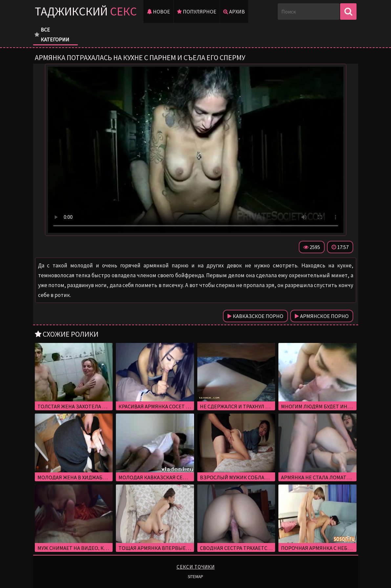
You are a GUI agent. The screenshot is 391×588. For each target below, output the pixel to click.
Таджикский (86, 11)
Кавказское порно (255, 316)
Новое (158, 11)
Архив (234, 11)
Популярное (197, 11)
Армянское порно (322, 316)
